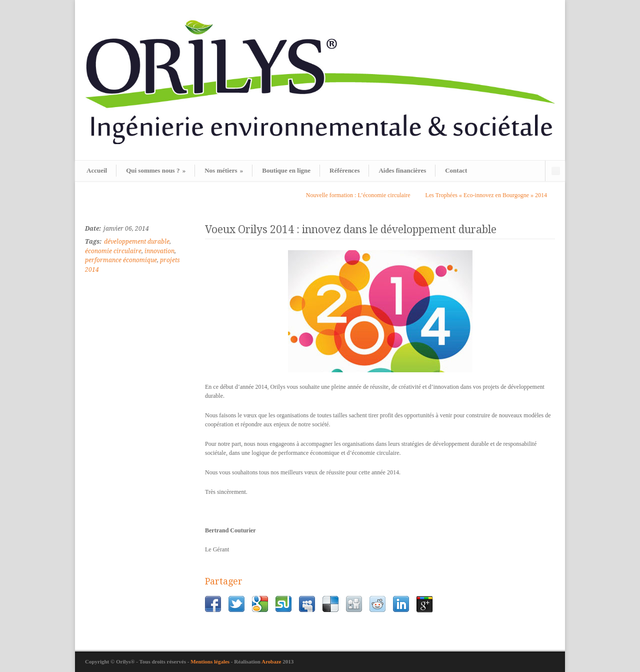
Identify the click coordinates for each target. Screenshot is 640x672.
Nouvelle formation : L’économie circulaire (358, 195)
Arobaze (271, 661)
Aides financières (402, 170)
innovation (159, 251)
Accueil (97, 170)
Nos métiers (224, 170)
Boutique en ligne (286, 170)
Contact (456, 170)
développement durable (137, 242)
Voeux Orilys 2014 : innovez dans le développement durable (351, 229)
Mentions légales (211, 661)
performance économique (121, 260)
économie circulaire (113, 251)
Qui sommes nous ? (156, 170)
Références (344, 170)
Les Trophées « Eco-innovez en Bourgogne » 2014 (486, 195)
